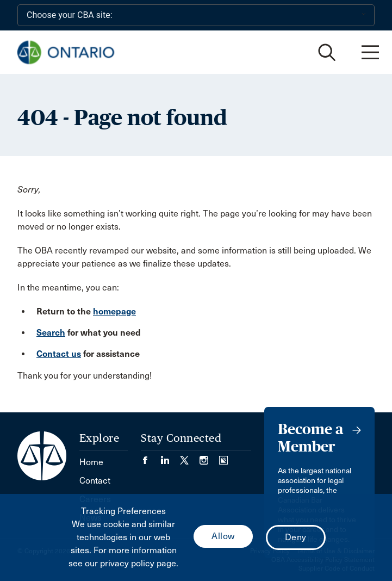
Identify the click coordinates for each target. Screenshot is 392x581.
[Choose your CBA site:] (196, 15)
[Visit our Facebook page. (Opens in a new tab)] (151, 457)
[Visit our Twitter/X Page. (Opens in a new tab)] (190, 457)
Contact (95, 481)
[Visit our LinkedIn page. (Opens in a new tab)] (170, 457)
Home (91, 462)
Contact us (59, 354)
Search (51, 333)
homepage (114, 311)
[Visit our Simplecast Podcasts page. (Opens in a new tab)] (223, 457)
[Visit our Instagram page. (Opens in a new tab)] (209, 457)
